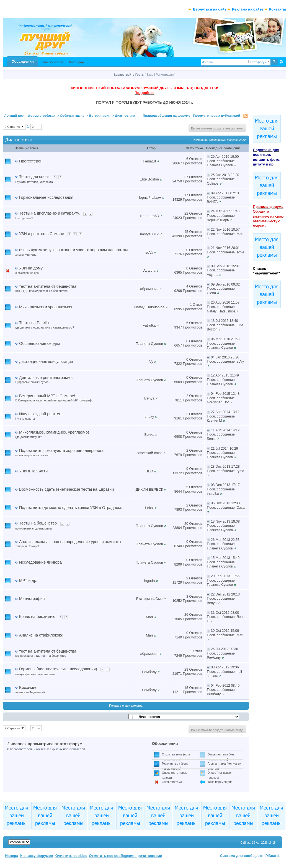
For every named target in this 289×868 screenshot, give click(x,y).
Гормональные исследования (46, 197)
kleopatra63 (149, 216)
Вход (150, 75)
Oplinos (213, 184)
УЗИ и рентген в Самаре (42, 234)
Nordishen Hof (218, 402)
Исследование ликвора (40, 562)
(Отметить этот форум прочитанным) (219, 140)
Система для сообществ (242, 856)
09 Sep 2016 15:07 (225, 266)
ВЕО (149, 471)
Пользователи (52, 62)
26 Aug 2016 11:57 (225, 302)
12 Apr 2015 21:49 (225, 375)
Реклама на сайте (248, 9)
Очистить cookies (71, 856)
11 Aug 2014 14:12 (225, 430)
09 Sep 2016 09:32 (225, 284)
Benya (149, 398)
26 (186, 615)
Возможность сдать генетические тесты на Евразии (66, 489)
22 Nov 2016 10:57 (225, 230)
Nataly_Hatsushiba (149, 307)
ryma (240, 471)
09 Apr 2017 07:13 (225, 193)
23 (186, 670)
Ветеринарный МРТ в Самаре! (47, 396)
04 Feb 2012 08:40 (225, 686)
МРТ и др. (28, 581)
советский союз (149, 453)
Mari (240, 234)
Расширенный (281, 62)
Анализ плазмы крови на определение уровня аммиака (70, 542)
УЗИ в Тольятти (33, 471)
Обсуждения (22, 61)
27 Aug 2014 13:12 (225, 412)
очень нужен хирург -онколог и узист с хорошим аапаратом (73, 250)
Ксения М (214, 421)
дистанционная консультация (46, 362)
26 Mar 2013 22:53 (225, 540)
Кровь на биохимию (37, 617)
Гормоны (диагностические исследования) (58, 669)
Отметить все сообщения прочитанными (126, 856)
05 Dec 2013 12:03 (225, 503)
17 (186, 195)
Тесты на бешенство (38, 523)
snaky (149, 417)
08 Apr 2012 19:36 (225, 667)
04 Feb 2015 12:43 (225, 394)
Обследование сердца (40, 343)
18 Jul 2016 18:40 (225, 321)
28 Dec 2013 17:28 (225, 467)
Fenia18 (149, 161)
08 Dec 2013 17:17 (225, 485)
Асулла (149, 270)
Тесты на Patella (34, 323)
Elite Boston (149, 179)
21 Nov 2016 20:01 (225, 248)
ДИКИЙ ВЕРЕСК (149, 489)
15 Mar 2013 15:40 (225, 558)
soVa (149, 252)
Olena (211, 293)
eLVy (149, 362)
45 (186, 232)
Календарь (77, 62)
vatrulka (149, 325)
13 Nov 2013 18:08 (225, 521)
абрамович (149, 289)
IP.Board (272, 856)
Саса (241, 508)
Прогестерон (31, 161)
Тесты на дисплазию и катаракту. (49, 213)
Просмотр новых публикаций (217, 115)
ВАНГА (212, 202)
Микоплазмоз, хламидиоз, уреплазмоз (54, 432)
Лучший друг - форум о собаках (30, 115)
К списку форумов (37, 856)
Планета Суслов (220, 165)
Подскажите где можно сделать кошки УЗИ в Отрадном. (70, 508)
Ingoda (149, 581)
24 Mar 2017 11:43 (225, 211)
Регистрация (165, 75)
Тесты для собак (34, 177)
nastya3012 (149, 234)
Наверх (11, 856)
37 (186, 177)
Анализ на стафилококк (41, 635)
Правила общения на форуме (167, 115)
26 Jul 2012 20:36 (225, 649)
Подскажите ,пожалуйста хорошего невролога (61, 450)
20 (186, 524)
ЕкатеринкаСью (149, 599)
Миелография (32, 599)
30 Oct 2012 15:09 (225, 631)
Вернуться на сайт (210, 9)
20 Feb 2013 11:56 (225, 576)
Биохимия (28, 688)
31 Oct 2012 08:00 (225, 613)
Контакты (278, 9)
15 (186, 688)
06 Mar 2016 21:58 (225, 339)
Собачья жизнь (72, 115)
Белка (149, 435)
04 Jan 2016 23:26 (225, 357)
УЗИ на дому (31, 268)
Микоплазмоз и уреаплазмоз (45, 307)
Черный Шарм (149, 198)
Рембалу (214, 658)
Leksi (149, 508)
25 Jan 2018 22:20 (225, 175)
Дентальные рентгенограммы (46, 378)
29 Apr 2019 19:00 (225, 157)
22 (186, 213)
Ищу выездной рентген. (41, 414)
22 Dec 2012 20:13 (225, 594)
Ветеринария (100, 115)
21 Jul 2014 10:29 (225, 449)
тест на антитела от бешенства (48, 286)
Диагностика (125, 115)
